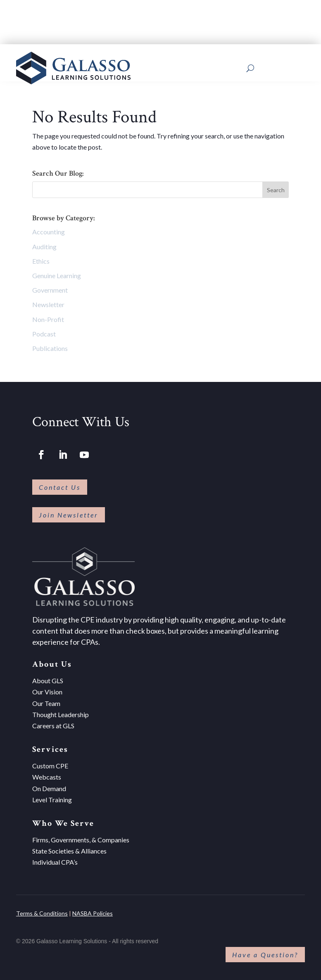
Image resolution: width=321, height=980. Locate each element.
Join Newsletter (69, 512)
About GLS (48, 678)
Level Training (52, 797)
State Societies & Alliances (69, 848)
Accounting (49, 229)
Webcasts (47, 774)
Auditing (44, 244)
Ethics (41, 258)
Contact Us (60, 484)
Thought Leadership (61, 712)
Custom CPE (50, 763)
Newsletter (48, 302)
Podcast (44, 331)
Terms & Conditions (42, 910)
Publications (50, 345)
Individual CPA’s (55, 860)
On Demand (49, 786)
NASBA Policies (93, 910)
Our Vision (47, 689)
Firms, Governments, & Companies (81, 837)
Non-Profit (48, 316)
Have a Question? (265, 952)
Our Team (46, 700)
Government (50, 287)
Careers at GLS (53, 723)
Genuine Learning (57, 273)
